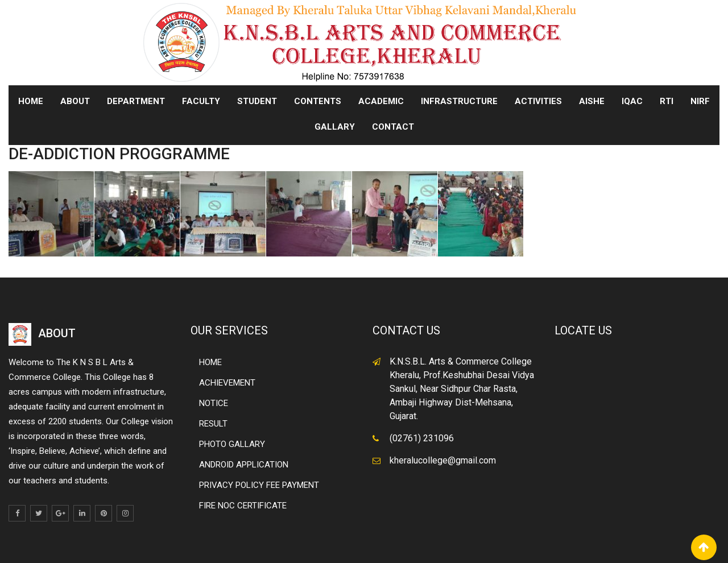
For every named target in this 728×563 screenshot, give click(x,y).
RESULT (213, 424)
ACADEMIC (381, 101)
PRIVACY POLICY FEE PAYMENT (259, 485)
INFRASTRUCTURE (459, 101)
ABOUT (75, 101)
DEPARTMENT (136, 101)
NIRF (700, 101)
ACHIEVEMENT (227, 383)
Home (31, 101)
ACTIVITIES (538, 101)
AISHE (592, 101)
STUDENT (257, 101)
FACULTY (201, 101)
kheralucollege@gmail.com (443, 460)
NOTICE (214, 403)
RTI (667, 101)
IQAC (632, 101)
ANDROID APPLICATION (244, 465)
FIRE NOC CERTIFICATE (243, 506)
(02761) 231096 (422, 438)
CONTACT (393, 127)
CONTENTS (318, 101)
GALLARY (335, 127)
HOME (210, 362)
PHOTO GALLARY (232, 444)
